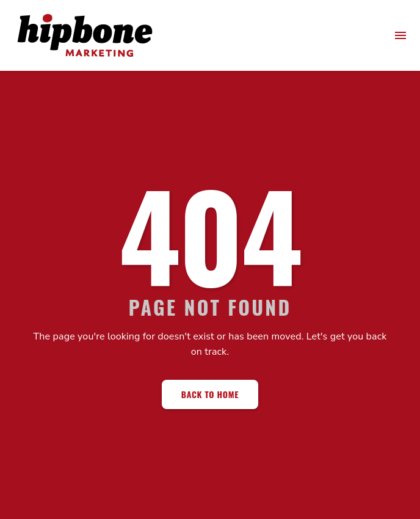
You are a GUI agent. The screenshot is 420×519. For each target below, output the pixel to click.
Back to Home (210, 394)
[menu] (400, 35)
